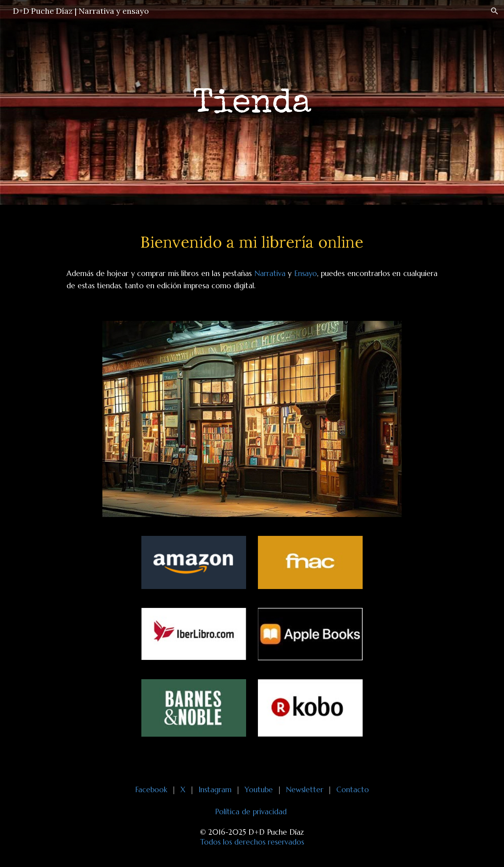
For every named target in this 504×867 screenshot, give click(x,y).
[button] (495, 11)
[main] (252, 103)
